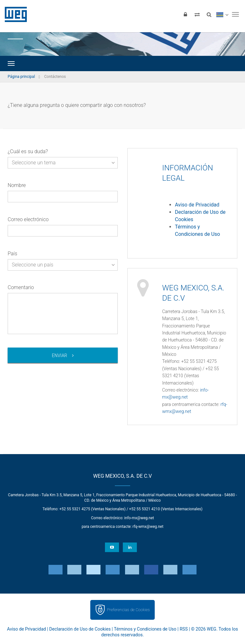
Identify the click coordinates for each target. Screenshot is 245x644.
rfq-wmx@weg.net (148, 527)
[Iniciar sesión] (185, 14)
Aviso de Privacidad (197, 205)
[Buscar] (209, 14)
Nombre (17, 185)
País (12, 254)
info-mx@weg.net (139, 518)
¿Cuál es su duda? (28, 151)
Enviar (59, 356)
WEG (14, 14)
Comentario (21, 287)
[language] (222, 14)
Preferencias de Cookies (128, 610)
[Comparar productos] (197, 14)
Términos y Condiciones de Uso (145, 629)
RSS (184, 629)
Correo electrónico (28, 219)
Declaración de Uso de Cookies (80, 629)
